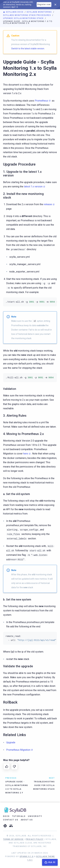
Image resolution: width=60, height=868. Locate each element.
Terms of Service (13, 839)
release (48, 204)
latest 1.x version (33, 187)
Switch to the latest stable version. (28, 49)
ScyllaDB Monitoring (40, 12)
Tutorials (19, 816)
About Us (27, 820)
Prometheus (41, 101)
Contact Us (11, 820)
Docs (6, 816)
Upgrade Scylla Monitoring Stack (24, 18)
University (35, 816)
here (26, 454)
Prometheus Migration (18, 750)
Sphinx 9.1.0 (27, 856)
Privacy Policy (35, 839)
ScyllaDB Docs (14, 12)
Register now (44, 4)
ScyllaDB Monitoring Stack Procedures (27, 15)
